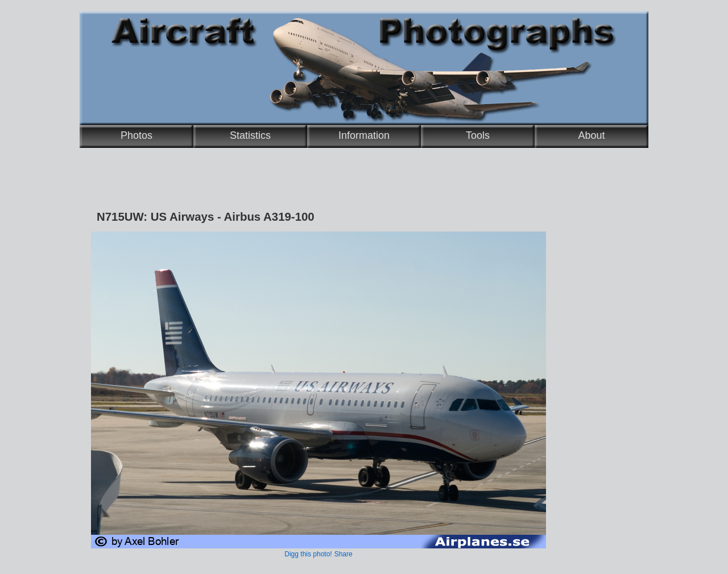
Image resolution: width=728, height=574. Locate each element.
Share (344, 554)
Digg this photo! (308, 554)
